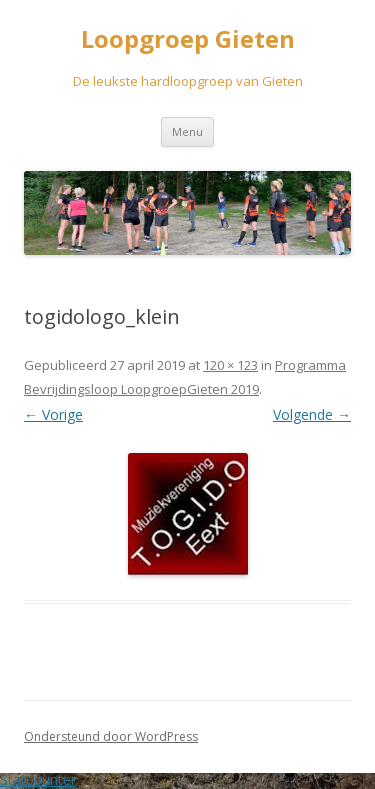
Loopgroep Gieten (188, 39)
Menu (187, 131)
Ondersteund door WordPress (111, 736)
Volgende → (312, 414)
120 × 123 (230, 365)
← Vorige (53, 414)
